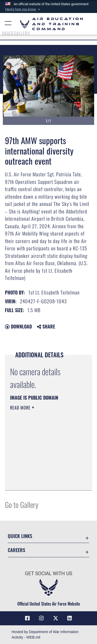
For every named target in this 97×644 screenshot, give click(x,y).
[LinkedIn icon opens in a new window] (70, 618)
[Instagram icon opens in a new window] (41, 618)
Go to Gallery (22, 504)
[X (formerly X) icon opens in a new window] (56, 618)
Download (18, 326)
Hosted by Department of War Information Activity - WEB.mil (45, 635)
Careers (16, 550)
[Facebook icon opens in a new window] (27, 618)
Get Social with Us (48, 573)
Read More (21, 408)
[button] (23, 9)
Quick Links (20, 536)
